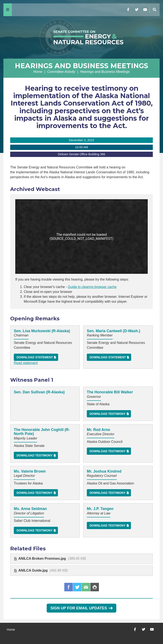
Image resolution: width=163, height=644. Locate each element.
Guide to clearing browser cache (92, 287)
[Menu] (8, 10)
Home (38, 72)
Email (86, 587)
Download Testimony (108, 414)
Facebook (69, 587)
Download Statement (35, 357)
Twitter (77, 587)
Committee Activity (61, 72)
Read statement (26, 363)
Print (95, 587)
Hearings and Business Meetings (81, 66)
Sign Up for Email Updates (81, 608)
